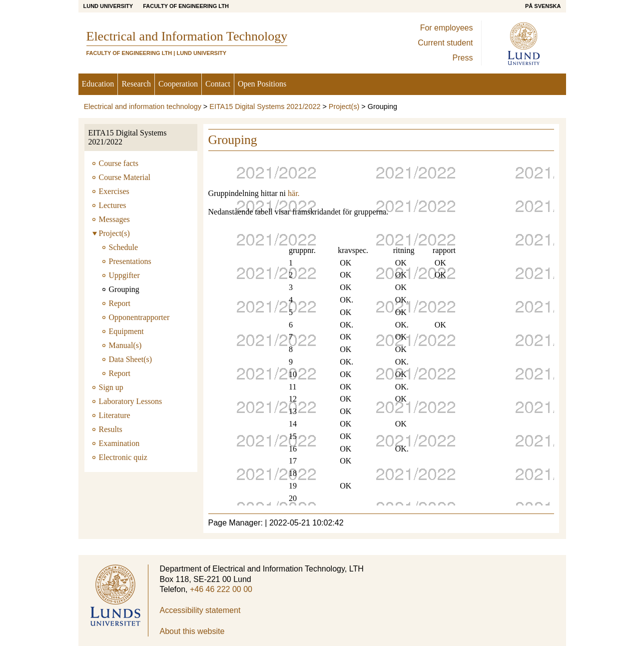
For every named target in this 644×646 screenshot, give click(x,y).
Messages (114, 219)
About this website (192, 631)
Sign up (111, 387)
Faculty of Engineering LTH (186, 6)
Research (136, 84)
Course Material (125, 177)
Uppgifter (124, 275)
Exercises (114, 191)
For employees (447, 28)
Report (120, 303)
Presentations (130, 261)
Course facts (119, 163)
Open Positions (262, 84)
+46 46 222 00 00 (221, 589)
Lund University (108, 6)
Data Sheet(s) (131, 359)
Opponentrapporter (139, 317)
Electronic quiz (123, 457)
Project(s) (344, 106)
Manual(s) (125, 345)
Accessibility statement (200, 610)
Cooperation (178, 84)
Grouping (124, 289)
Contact (218, 84)
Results (111, 429)
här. (293, 193)
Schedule (124, 247)
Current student (445, 43)
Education (98, 84)
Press (463, 58)
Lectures (113, 205)
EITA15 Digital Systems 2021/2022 (265, 106)
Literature (115, 415)
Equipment (126, 331)
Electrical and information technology (143, 106)
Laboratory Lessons (131, 401)
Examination (119, 443)
